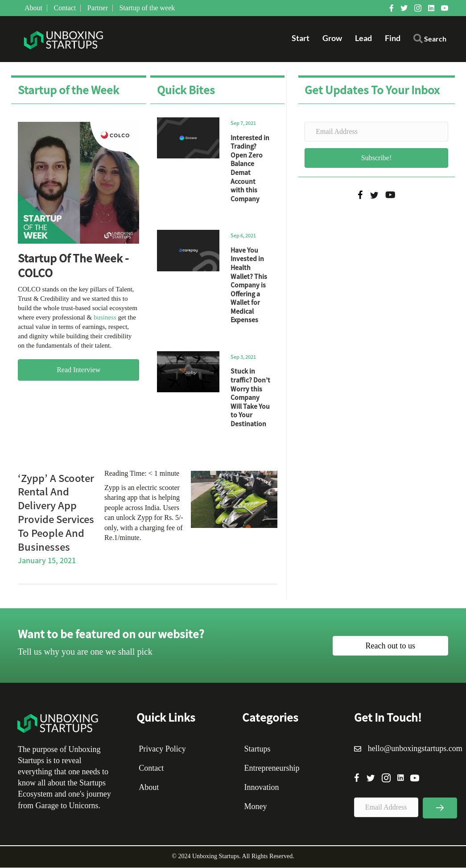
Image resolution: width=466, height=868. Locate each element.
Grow (332, 38)
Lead (363, 38)
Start (301, 38)
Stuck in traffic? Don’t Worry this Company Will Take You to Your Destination (250, 398)
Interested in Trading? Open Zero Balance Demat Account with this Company (250, 168)
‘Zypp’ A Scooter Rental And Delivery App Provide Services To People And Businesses (56, 512)
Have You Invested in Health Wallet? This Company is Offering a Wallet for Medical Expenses (249, 285)
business (105, 318)
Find (393, 38)
